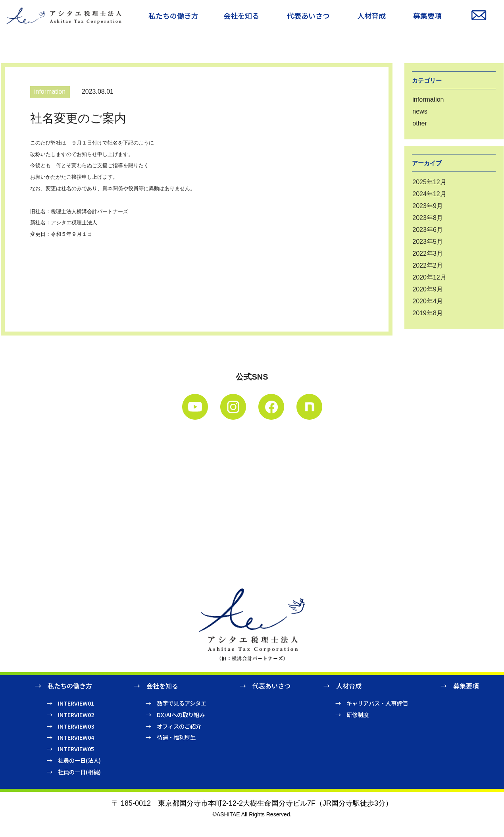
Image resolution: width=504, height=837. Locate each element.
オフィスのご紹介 (179, 726)
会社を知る (162, 686)
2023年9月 (428, 206)
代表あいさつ (271, 686)
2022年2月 (428, 265)
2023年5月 (428, 242)
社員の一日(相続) (79, 772)
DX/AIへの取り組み (181, 715)
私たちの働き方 (70, 686)
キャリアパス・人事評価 (377, 703)
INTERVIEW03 (76, 726)
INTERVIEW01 (76, 703)
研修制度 (358, 715)
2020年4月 (428, 301)
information (428, 99)
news (420, 111)
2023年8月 (428, 218)
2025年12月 (429, 182)
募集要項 (466, 686)
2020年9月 (428, 289)
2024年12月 (429, 194)
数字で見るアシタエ (182, 703)
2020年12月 (429, 277)
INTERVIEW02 (76, 715)
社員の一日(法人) (79, 760)
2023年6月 (428, 230)
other (419, 123)
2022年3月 (428, 254)
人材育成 (349, 686)
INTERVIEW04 (76, 737)
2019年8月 (428, 313)
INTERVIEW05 (76, 749)
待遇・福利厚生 (176, 737)
